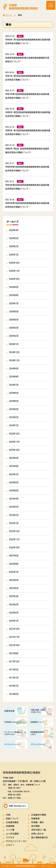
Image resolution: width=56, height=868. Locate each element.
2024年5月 (14, 401)
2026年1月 (14, 255)
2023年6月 (14, 483)
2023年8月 (14, 466)
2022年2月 (14, 613)
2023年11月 (14, 442)
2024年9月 (14, 369)
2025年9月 (14, 287)
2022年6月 (14, 580)
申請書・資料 (37, 822)
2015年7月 (14, 686)
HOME (8, 815)
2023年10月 (14, 450)
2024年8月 (14, 377)
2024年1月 (14, 425)
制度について (12, 819)
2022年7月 (14, 572)
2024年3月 (14, 409)
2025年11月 (14, 271)
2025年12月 (14, 263)
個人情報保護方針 (40, 838)
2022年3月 (14, 605)
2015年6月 (14, 694)
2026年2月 (14, 246)
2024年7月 (14, 385)
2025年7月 (14, 303)
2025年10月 (14, 279)
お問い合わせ (37, 834)
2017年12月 (14, 662)
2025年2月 (14, 336)
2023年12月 (14, 434)
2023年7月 (14, 474)
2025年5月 (14, 320)
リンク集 (10, 830)
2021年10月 (14, 645)
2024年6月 (14, 393)
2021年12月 (14, 629)
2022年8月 (14, 564)
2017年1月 (14, 678)
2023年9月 (14, 458)
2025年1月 (14, 344)
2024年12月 (14, 352)
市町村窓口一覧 (39, 830)
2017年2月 (14, 670)
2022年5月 (14, 588)
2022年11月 (14, 539)
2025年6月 (14, 312)
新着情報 (10, 826)
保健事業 (35, 819)
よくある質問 (12, 834)
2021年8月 (14, 653)
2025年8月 (14, 295)
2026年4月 (14, 230)
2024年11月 (14, 360)
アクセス (10, 838)
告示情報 (35, 826)
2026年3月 (14, 238)
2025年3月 (14, 328)
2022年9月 (14, 556)
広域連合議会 (12, 822)
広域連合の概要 (39, 815)
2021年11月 (14, 637)
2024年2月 (14, 417)
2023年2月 (14, 515)
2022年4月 (14, 596)
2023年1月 (14, 523)
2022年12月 (14, 531)
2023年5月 (14, 491)
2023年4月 (14, 499)
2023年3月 (14, 507)
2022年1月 (14, 621)
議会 (20, 36)
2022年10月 (14, 548)
